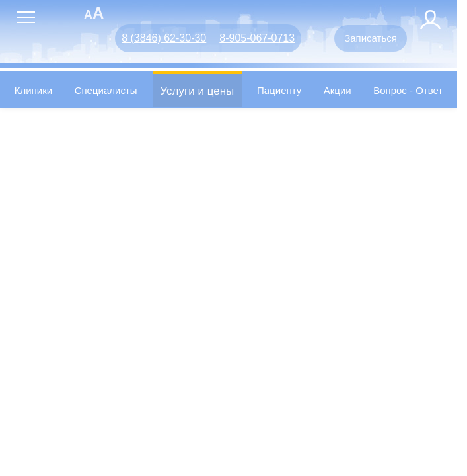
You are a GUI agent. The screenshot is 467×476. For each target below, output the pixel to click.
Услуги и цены (197, 91)
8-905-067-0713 (257, 38)
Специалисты (106, 90)
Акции (338, 90)
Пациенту (279, 90)
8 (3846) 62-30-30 (164, 38)
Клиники (33, 90)
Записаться (371, 38)
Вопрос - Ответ (408, 90)
